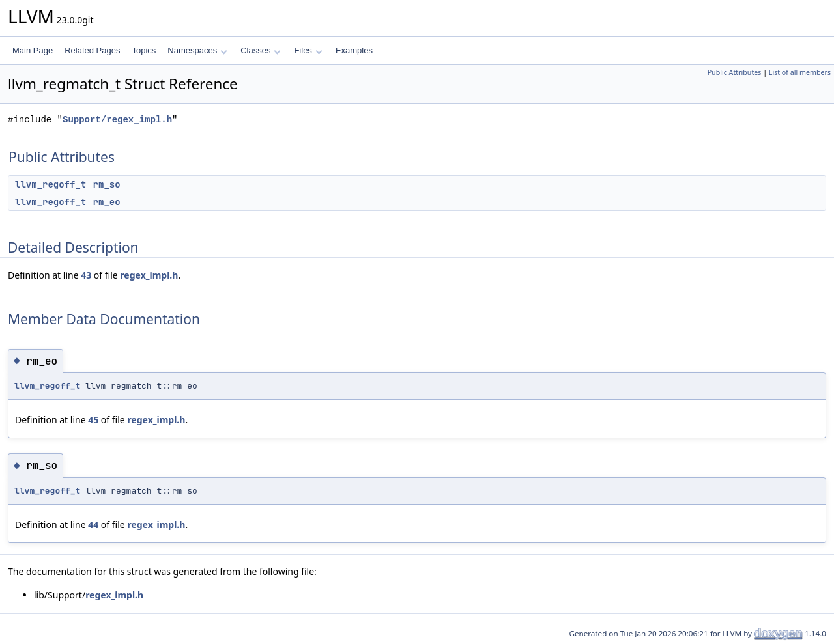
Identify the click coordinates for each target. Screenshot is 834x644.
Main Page (33, 50)
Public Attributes (735, 72)
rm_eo (107, 202)
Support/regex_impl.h (117, 119)
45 (93, 420)
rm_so (107, 184)
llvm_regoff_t (50, 184)
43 (86, 275)
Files (308, 50)
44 (93, 525)
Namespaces (197, 50)
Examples (354, 50)
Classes (261, 50)
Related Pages (92, 50)
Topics (144, 50)
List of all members (800, 72)
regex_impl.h (149, 275)
